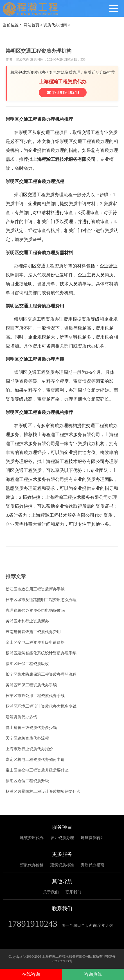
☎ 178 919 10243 (63, 92)
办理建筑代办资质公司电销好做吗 (35, 611)
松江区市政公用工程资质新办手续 (35, 589)
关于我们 (51, 892)
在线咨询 (31, 974)
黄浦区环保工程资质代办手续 (31, 685)
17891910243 (33, 924)
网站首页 (31, 25)
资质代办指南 (55, 25)
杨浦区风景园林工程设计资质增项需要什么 (43, 792)
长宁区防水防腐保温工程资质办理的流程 (41, 674)
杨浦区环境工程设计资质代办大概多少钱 (41, 706)
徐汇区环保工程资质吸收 (27, 664)
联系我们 (73, 892)
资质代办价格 (32, 865)
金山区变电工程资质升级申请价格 (35, 642)
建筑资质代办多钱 (21, 717)
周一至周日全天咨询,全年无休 (87, 925)
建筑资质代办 (32, 838)
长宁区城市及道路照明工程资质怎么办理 (41, 600)
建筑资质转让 (93, 838)
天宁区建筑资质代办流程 (27, 738)
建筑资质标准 (62, 865)
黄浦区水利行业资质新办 (27, 621)
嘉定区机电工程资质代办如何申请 (35, 760)
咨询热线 (93, 974)
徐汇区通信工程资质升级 (27, 781)
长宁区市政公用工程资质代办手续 (35, 696)
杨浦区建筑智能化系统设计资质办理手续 (41, 653)
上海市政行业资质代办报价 (29, 749)
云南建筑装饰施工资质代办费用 (33, 632)
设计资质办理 (62, 838)
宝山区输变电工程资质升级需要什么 (37, 770)
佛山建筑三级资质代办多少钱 (31, 728)
